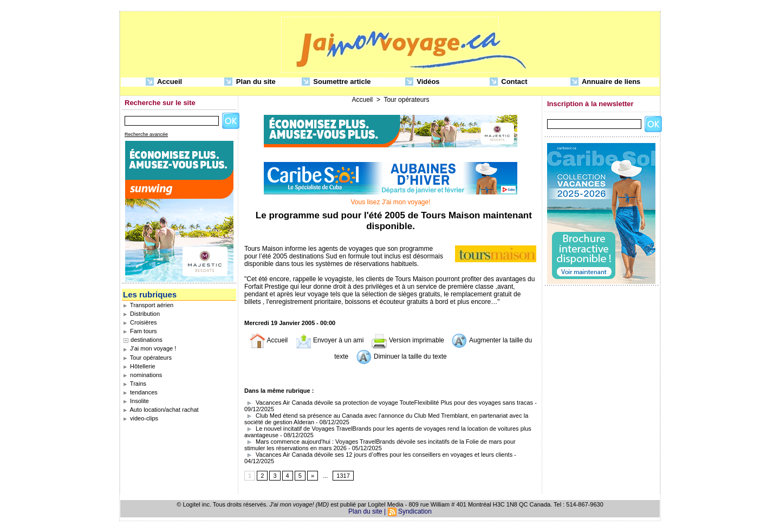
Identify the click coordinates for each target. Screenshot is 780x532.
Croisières (140, 322)
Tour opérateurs (147, 358)
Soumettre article (336, 82)
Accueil (164, 82)
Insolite (136, 401)
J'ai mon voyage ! (149, 348)
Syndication (415, 511)
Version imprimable (408, 340)
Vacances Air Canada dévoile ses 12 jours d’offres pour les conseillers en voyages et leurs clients (378, 455)
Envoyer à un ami (330, 340)
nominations (142, 375)
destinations (147, 340)
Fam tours (140, 331)
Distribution (141, 314)
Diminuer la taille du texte (401, 356)
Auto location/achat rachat (161, 410)
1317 (343, 476)
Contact (509, 82)
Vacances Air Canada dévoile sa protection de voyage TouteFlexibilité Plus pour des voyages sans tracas (389, 403)
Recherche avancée (146, 134)
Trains (135, 384)
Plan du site (250, 82)
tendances (140, 392)
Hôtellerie (139, 366)
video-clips (141, 418)
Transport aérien (148, 305)
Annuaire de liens (606, 82)
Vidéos (422, 82)
